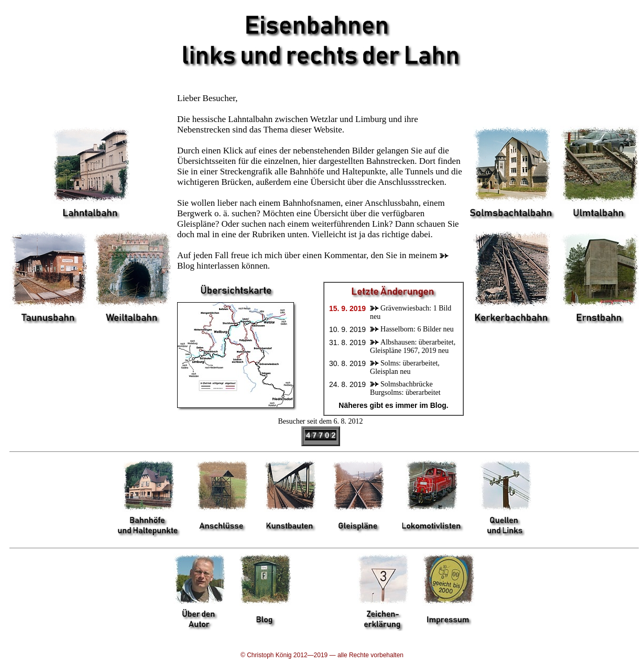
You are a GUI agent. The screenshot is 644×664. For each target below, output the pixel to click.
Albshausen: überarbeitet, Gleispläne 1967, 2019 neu (413, 346)
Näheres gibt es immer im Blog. (393, 405)
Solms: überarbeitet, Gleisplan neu (405, 367)
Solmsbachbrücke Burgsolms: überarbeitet (405, 388)
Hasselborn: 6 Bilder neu (417, 329)
